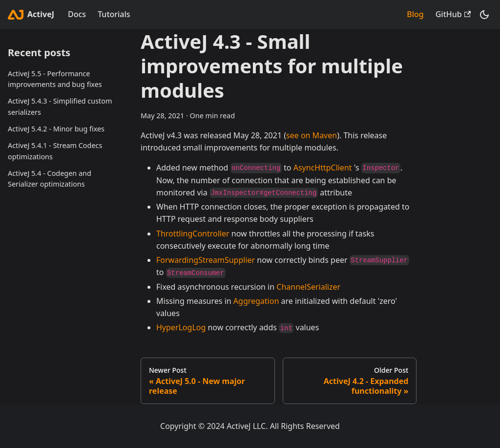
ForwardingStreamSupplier (206, 260)
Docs (77, 14)
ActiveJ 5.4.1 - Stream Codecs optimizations (55, 151)
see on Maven (312, 135)
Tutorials (114, 14)
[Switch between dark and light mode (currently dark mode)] (484, 15)
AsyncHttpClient (323, 168)
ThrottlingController (193, 234)
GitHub (453, 14)
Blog (415, 14)
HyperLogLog (181, 327)
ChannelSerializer (308, 287)
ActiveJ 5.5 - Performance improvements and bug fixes (55, 79)
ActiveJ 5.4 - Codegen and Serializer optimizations (50, 179)
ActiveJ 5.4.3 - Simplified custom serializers (60, 107)
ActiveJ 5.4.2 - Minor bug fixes (56, 129)
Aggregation (256, 301)
